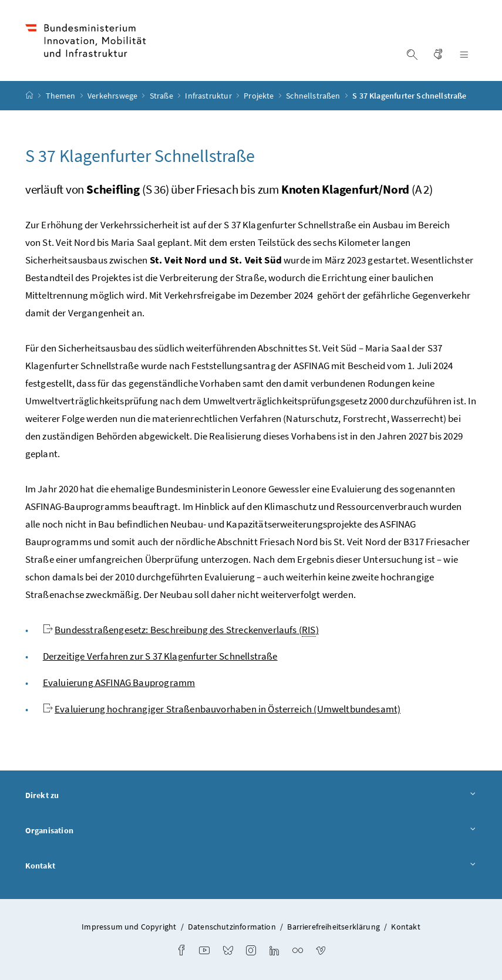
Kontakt (251, 866)
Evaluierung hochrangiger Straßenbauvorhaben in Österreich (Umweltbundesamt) (228, 709)
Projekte (260, 96)
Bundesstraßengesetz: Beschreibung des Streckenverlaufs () (187, 630)
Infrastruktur (209, 96)
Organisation (251, 831)
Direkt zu (251, 796)
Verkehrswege (113, 96)
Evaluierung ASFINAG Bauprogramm (119, 682)
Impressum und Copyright (129, 927)
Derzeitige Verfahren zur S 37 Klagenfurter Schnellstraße (160, 656)
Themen (62, 96)
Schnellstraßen (314, 96)
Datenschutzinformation (232, 927)
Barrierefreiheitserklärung (333, 927)
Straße (162, 96)
